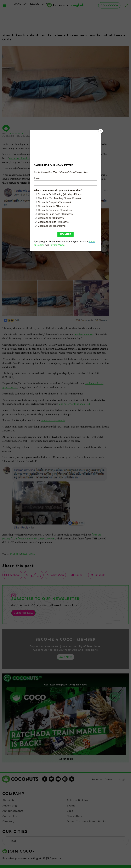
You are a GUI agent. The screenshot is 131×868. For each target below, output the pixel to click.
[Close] (101, 131)
